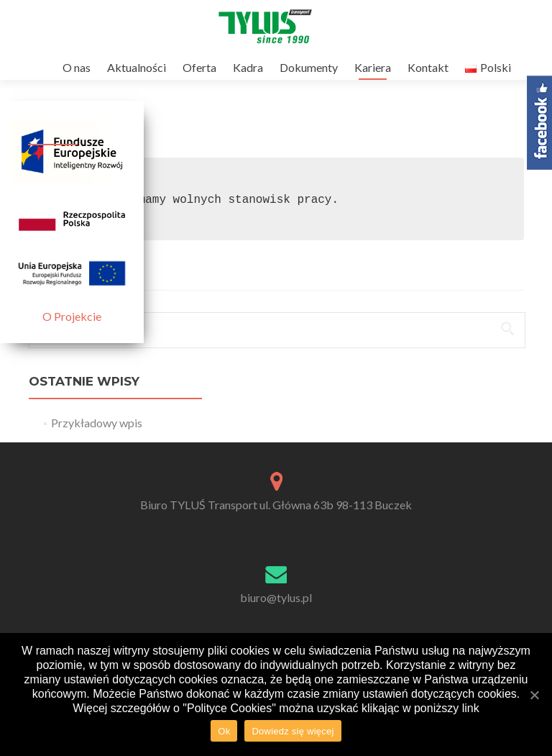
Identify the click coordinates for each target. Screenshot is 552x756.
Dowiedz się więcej (293, 731)
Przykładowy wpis (97, 423)
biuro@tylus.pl (276, 597)
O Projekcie (72, 316)
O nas (77, 67)
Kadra (248, 67)
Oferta (199, 67)
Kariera (373, 67)
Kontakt (428, 67)
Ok (224, 731)
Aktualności (137, 67)
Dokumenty (309, 67)
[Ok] (534, 695)
